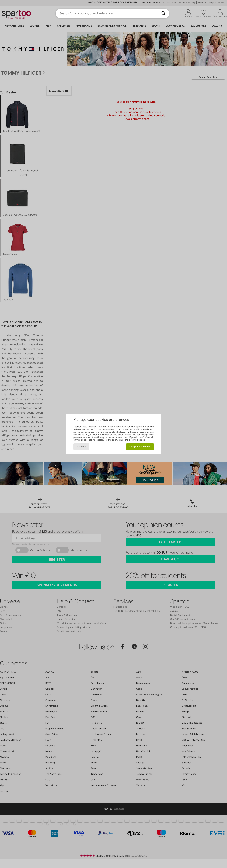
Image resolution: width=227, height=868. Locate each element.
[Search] (163, 13)
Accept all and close (140, 447)
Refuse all (81, 447)
